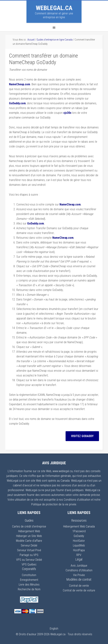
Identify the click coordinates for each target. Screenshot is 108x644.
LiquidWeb (79, 545)
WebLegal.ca (54, 8)
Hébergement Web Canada (79, 526)
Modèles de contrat (79, 579)
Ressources (79, 520)
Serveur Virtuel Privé (29, 550)
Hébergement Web (29, 531)
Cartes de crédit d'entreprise (29, 526)
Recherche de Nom (29, 589)
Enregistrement (29, 580)
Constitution (29, 575)
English (54, 629)
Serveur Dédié (29, 545)
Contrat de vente (79, 586)
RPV (79, 555)
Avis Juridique (79, 566)
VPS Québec (29, 564)
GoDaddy (79, 536)
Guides (29, 520)
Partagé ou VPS (29, 555)
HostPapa (79, 550)
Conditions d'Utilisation (79, 570)
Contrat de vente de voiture (79, 590)
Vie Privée (79, 575)
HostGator (79, 541)
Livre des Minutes (29, 585)
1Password (79, 531)
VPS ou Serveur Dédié (29, 560)
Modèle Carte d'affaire (29, 541)
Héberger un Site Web (29, 536)
